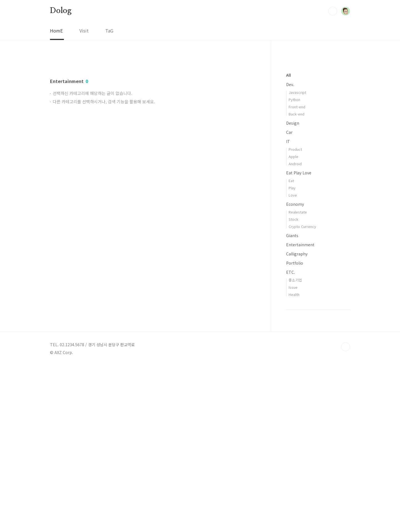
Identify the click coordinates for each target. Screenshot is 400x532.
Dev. (290, 251)
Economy (295, 371)
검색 (333, 11)
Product (295, 316)
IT (288, 308)
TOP (346, 513)
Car (289, 299)
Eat (291, 347)
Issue (293, 454)
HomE (56, 31)
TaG (109, 31)
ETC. (291, 439)
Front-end (297, 273)
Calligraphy (297, 420)
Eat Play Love (299, 339)
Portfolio (295, 430)
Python (294, 266)
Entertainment (300, 411)
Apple (293, 323)
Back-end (297, 281)
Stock (293, 386)
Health (294, 461)
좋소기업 (295, 447)
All (288, 242)
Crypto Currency (302, 393)
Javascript (297, 259)
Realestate (298, 379)
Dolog (61, 11)
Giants (292, 402)
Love (293, 362)
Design (293, 290)
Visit (84, 31)
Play (292, 354)
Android (295, 330)
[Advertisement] (153, 107)
